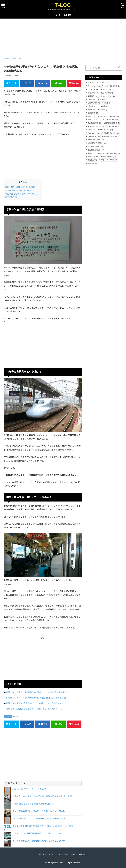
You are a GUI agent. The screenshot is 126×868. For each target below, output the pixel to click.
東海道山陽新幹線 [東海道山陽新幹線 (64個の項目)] (113, 123)
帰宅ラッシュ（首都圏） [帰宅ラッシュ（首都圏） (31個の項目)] (97, 116)
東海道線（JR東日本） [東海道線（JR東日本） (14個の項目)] (97, 126)
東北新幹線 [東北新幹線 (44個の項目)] (114, 120)
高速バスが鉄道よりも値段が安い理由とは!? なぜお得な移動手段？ (37, 692)
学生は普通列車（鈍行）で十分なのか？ (23, 194)
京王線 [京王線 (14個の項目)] (91, 100)
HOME (58, 15)
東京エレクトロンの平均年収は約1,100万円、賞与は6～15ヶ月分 (43, 826)
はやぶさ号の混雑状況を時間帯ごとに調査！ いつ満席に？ (40, 833)
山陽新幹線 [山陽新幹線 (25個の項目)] (93, 113)
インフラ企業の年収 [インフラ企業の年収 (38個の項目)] (112, 86)
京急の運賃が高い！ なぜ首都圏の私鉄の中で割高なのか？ (40, 841)
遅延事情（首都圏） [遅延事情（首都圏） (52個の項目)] (96, 150)
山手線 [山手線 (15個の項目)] (103, 110)
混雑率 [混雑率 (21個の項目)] (91, 130)
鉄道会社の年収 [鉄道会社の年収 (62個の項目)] (109, 157)
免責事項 (68, 15)
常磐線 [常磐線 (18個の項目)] (115, 116)
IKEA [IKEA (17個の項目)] (91, 83)
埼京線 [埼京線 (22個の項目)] (106, 106)
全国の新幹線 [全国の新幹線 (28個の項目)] (94, 103)
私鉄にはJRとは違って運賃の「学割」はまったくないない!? (34, 709)
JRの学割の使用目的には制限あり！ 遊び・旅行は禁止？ (39, 819)
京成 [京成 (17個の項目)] (114, 96)
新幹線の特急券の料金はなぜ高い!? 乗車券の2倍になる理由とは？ (37, 698)
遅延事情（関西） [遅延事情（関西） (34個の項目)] (95, 146)
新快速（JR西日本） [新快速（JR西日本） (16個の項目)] (96, 120)
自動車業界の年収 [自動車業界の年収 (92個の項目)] (111, 133)
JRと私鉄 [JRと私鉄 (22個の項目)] (103, 83)
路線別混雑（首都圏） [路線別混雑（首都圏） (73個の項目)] (97, 143)
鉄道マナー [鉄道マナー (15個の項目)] (93, 157)
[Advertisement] (63, 37)
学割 (17, 717)
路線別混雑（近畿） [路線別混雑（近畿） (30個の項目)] (96, 140)
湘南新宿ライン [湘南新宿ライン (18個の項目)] (106, 130)
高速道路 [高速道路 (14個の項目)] (92, 163)
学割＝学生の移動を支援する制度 (20, 187)
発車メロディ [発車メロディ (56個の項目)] (94, 133)
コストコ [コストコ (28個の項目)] (107, 90)
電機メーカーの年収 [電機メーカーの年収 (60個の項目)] (109, 160)
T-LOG (63, 5)
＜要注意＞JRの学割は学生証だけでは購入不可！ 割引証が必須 (42, 796)
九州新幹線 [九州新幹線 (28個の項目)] (108, 93)
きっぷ (9, 717)
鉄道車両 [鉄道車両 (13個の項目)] (92, 160)
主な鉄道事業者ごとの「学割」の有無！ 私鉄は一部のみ (39, 811)
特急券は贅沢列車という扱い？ (19, 191)
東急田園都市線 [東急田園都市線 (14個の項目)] (94, 123)
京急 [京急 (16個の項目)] (104, 96)
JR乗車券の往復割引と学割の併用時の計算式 (33, 804)
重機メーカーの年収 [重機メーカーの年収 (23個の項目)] (96, 153)
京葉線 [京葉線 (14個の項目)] (103, 100)
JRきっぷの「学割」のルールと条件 (29, 789)
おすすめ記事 (11, 197)
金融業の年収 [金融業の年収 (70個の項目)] (114, 153)
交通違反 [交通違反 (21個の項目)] (92, 96)
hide (25, 182)
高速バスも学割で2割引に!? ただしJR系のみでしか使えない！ (35, 703)
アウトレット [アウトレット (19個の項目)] (94, 86)
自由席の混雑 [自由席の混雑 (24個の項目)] (94, 136)
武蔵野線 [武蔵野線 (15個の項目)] (114, 126)
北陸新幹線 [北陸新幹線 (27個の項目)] (93, 106)
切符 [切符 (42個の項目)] (107, 103)
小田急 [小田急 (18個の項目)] (91, 110)
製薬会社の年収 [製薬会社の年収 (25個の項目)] (111, 136)
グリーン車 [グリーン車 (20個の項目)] (93, 90)
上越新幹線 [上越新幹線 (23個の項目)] (93, 93)
